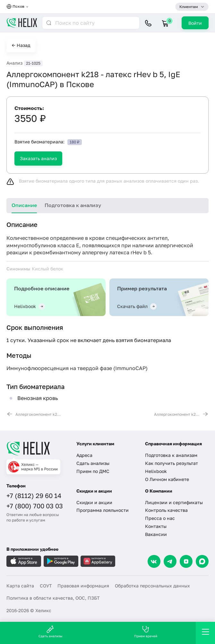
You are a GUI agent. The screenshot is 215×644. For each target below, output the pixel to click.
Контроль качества (166, 510)
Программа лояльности (103, 510)
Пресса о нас (160, 518)
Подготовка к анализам (171, 455)
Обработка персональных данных (152, 586)
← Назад (21, 45)
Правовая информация (83, 586)
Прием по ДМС (93, 471)
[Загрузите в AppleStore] (24, 561)
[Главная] (37, 449)
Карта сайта (20, 586)
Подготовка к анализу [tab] (73, 205)
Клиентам (189, 7)
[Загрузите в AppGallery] (98, 561)
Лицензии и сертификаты (174, 502)
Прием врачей (146, 632)
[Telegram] (170, 561)
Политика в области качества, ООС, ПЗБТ (53, 598)
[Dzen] (186, 561)
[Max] (202, 561)
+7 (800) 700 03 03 (35, 506)
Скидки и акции (94, 502)
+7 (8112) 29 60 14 (34, 495)
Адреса (84, 455)
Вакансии (156, 534)
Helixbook (156, 471)
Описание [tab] (24, 205)
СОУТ (46, 586)
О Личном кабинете (167, 479)
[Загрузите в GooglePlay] (61, 561)
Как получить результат (172, 463)
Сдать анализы (93, 463)
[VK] (154, 561)
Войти (195, 23)
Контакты (156, 526)
